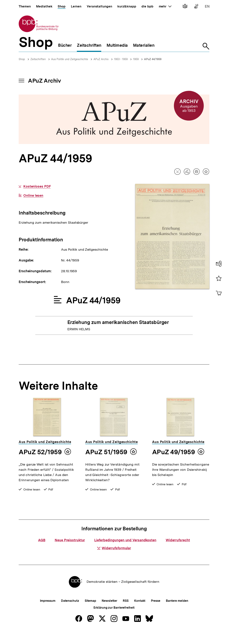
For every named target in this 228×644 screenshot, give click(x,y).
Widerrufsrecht (178, 552)
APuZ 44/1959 (153, 59)
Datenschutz (70, 613)
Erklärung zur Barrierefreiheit (114, 620)
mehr (165, 6)
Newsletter (109, 613)
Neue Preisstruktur (70, 552)
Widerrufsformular (114, 560)
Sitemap (90, 613)
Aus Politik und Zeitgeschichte (70, 59)
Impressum (48, 613)
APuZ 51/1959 (106, 452)
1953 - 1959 (121, 59)
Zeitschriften (38, 59)
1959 (136, 59)
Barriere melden (177, 613)
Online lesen (33, 196)
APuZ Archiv (101, 59)
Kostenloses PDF (37, 186)
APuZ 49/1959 (173, 452)
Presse (156, 613)
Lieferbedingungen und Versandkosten (125, 552)
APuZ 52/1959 (40, 452)
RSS (126, 613)
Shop (22, 59)
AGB (42, 552)
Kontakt (140, 613)
